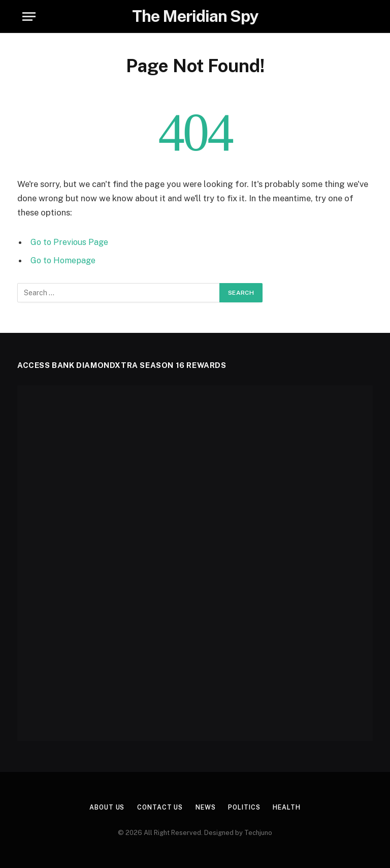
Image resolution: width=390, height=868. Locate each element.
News (206, 807)
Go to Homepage (64, 260)
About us (103, 807)
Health (291, 807)
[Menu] (29, 17)
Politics (247, 807)
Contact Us (158, 807)
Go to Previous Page (70, 242)
